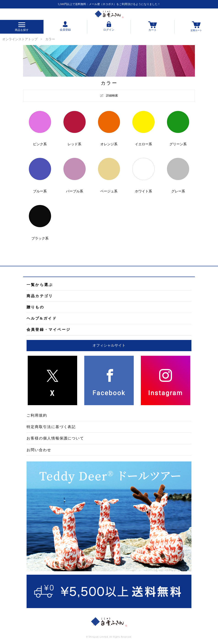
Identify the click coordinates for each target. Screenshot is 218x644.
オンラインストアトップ (20, 39)
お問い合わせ (39, 450)
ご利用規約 (37, 415)
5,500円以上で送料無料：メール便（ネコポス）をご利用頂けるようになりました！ (109, 4)
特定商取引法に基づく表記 (51, 427)
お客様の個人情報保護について (55, 438)
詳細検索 (109, 96)
